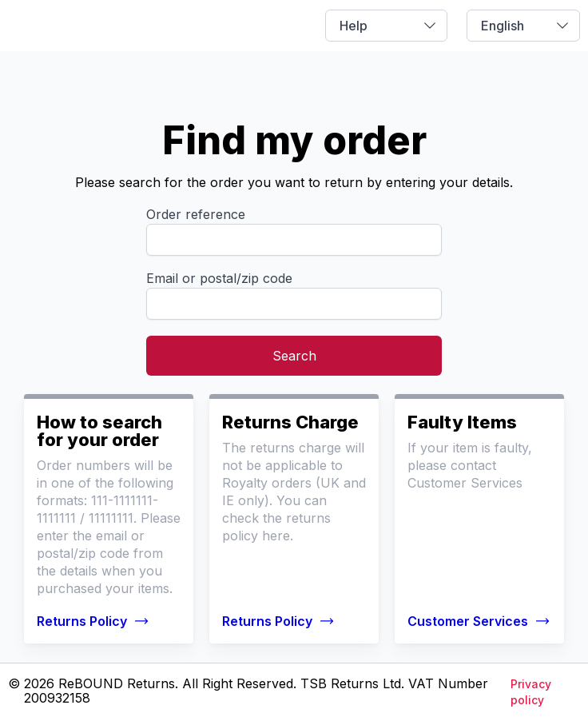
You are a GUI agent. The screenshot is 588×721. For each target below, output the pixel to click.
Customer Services (479, 621)
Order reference (196, 214)
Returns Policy (93, 621)
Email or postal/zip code (219, 278)
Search (294, 356)
